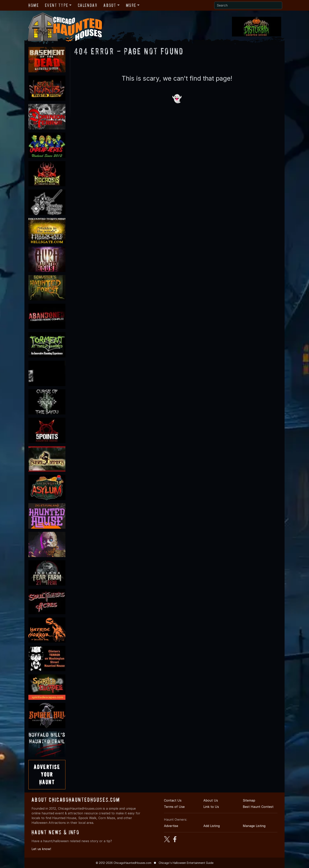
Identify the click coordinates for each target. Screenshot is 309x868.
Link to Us (211, 807)
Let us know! (41, 849)
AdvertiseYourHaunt (47, 775)
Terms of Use (174, 807)
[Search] (248, 5)
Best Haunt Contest (258, 807)
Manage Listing (254, 826)
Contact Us (173, 800)
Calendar (88, 5)
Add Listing (212, 826)
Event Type (56, 5)
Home (34, 5)
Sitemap (249, 800)
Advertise (171, 826)
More (131, 5)
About (110, 5)
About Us (211, 800)
